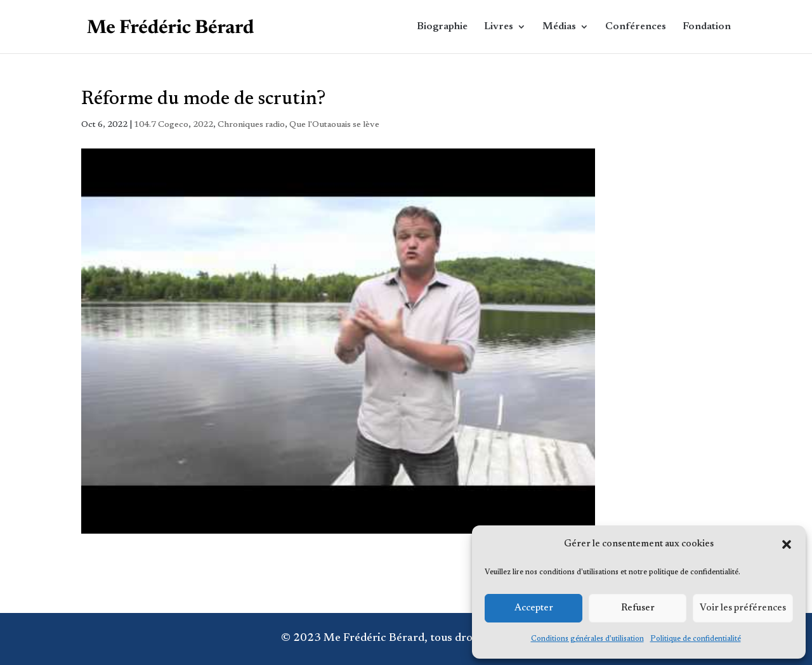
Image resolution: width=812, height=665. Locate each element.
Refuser (638, 608)
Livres (499, 27)
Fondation (707, 27)
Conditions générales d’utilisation (587, 639)
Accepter (534, 608)
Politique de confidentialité (696, 639)
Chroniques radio (251, 125)
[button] (787, 544)
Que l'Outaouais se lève (334, 125)
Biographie (442, 27)
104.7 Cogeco (161, 125)
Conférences (636, 27)
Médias (559, 27)
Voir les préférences (743, 608)
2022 (203, 125)
